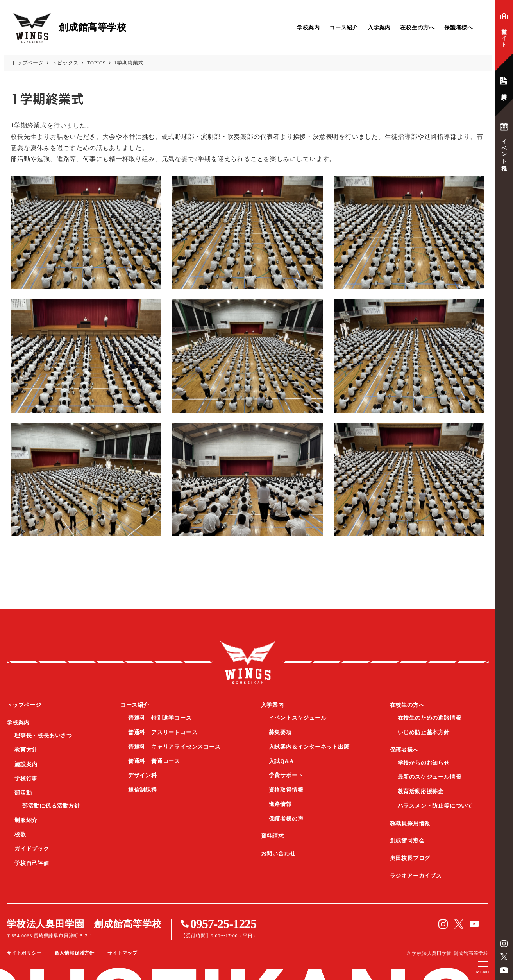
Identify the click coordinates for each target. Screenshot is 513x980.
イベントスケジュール (298, 718)
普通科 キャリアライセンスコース (174, 747)
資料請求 (273, 836)
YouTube (504, 970)
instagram (504, 944)
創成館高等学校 (248, 662)
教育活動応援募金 (421, 791)
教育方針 (26, 750)
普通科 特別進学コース (160, 718)
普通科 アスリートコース (163, 732)
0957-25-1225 (223, 924)
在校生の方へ (417, 28)
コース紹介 (344, 28)
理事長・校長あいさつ (43, 735)
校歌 (20, 834)
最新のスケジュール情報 (430, 777)
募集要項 (280, 732)
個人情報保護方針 (75, 953)
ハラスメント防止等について (435, 806)
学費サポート (286, 775)
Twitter (504, 957)
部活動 (23, 793)
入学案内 (379, 28)
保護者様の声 (286, 819)
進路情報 (280, 804)
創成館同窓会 (407, 841)
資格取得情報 (286, 790)
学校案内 (308, 28)
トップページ (24, 705)
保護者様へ (459, 28)
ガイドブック (32, 849)
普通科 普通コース (154, 761)
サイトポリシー (24, 953)
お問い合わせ (278, 854)
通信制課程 (143, 790)
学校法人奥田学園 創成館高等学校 (84, 924)
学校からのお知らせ (424, 763)
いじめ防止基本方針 (424, 732)
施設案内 (26, 764)
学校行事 (26, 778)
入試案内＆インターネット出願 (309, 747)
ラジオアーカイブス (416, 876)
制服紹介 (26, 820)
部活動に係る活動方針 (51, 806)
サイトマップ (122, 953)
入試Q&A (282, 761)
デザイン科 (143, 775)
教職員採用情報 (410, 823)
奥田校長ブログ (410, 858)
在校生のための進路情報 (430, 718)
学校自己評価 (32, 863)
